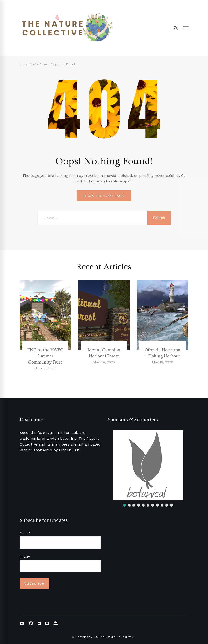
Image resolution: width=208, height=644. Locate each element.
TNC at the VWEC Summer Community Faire (45, 356)
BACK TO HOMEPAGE (104, 196)
